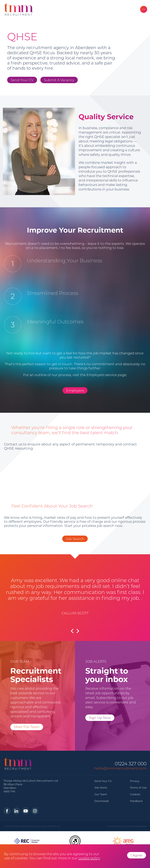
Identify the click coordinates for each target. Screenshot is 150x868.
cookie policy (89, 858)
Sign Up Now (100, 718)
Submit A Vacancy (59, 80)
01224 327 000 (131, 764)
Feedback (136, 801)
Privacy (135, 781)
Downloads (102, 801)
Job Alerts (101, 788)
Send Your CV (22, 80)
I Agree (137, 855)
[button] (80, 632)
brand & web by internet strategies (127, 826)
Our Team (101, 794)
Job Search (75, 539)
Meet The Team (27, 727)
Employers (75, 390)
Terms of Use (138, 788)
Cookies (135, 794)
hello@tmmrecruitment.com (120, 768)
